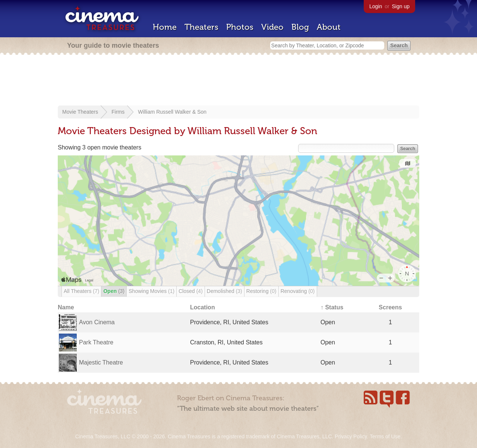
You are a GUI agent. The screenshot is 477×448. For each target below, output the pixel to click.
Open (114, 291)
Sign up (401, 6)
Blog (300, 27)
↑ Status (332, 307)
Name (66, 307)
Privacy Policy (351, 436)
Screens (390, 307)
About (329, 27)
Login (376, 6)
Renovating (298, 291)
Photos (240, 27)
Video (272, 27)
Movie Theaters (80, 112)
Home (165, 27)
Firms (118, 112)
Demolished (225, 291)
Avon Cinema (97, 322)
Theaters (201, 27)
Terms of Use (385, 436)
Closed (191, 291)
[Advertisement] (238, 81)
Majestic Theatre (101, 362)
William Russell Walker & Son (172, 112)
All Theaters (81, 291)
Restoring (261, 291)
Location (203, 307)
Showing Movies (151, 291)
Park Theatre (96, 342)
